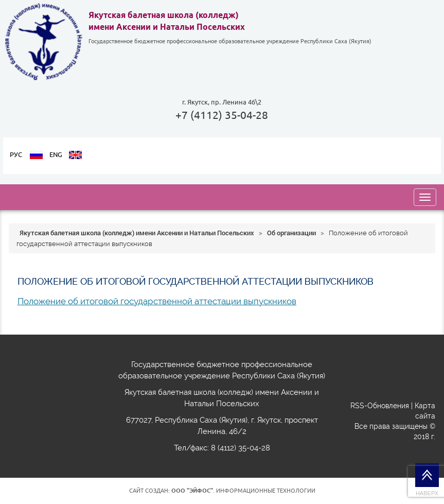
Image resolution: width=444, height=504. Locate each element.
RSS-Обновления (380, 406)
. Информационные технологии (243, 491)
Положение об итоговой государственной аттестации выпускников (157, 301)
